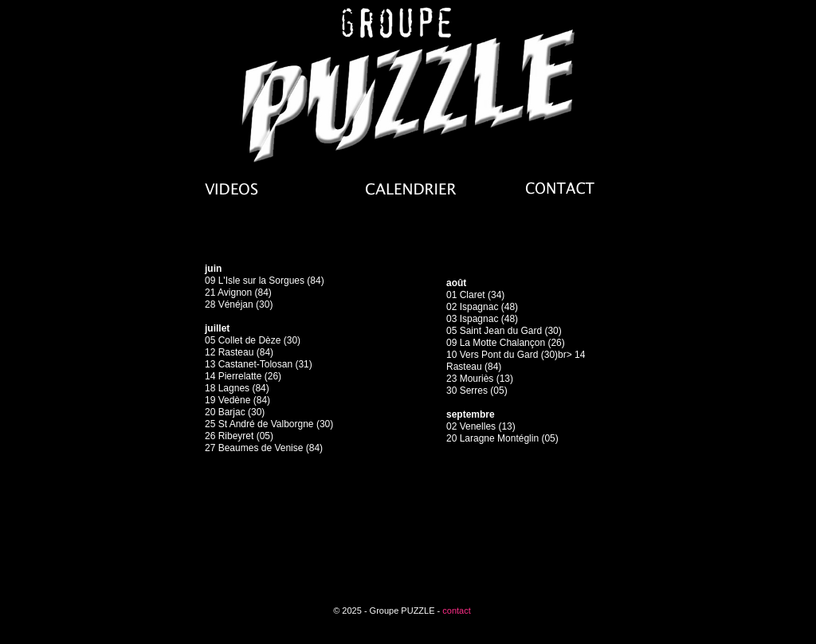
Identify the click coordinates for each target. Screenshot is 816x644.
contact (456, 611)
